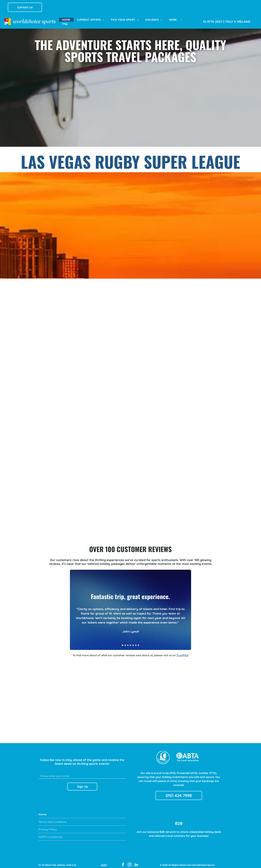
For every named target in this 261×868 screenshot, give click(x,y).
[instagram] (130, 862)
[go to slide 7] (138, 642)
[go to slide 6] (136, 642)
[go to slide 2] (125, 642)
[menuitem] (66, 20)
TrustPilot (182, 652)
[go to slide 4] (130, 642)
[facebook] (123, 862)
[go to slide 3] (128, 642)
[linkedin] (136, 862)
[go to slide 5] (133, 642)
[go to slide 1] (123, 642)
